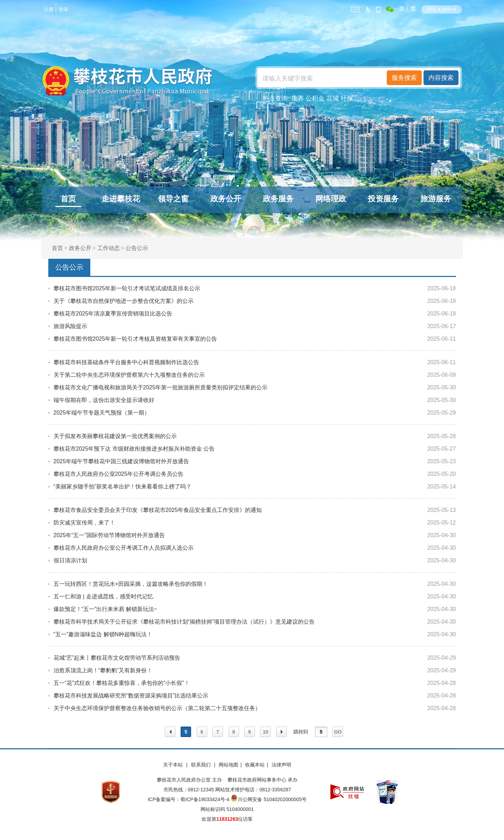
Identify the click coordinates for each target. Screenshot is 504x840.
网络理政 (331, 199)
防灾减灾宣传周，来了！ (84, 523)
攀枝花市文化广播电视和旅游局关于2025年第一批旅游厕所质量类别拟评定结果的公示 (161, 387)
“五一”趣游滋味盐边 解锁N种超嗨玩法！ (103, 634)
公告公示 (137, 248)
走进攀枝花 (121, 199)
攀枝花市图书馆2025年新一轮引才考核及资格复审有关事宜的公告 (135, 339)
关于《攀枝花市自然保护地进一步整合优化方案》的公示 (124, 301)
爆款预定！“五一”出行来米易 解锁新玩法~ (105, 609)
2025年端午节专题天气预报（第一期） (102, 413)
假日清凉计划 (70, 560)
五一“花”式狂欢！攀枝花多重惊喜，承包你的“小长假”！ (122, 683)
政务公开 (226, 199)
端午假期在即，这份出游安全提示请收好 (104, 400)
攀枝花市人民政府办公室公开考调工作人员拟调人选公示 (124, 548)
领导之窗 (173, 199)
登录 (63, 9)
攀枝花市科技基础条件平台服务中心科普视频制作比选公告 (126, 362)
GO (338, 732)
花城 (332, 98)
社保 (347, 98)
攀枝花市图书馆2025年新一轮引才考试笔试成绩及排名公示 (127, 288)
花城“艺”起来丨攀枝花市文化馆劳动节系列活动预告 (117, 658)
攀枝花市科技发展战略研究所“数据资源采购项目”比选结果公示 (131, 696)
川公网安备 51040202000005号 (269, 799)
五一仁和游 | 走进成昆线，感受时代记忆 (103, 596)
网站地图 (229, 765)
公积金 (315, 98)
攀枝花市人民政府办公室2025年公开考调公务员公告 (119, 474)
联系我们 (202, 765)
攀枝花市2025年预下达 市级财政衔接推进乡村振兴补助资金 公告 (134, 449)
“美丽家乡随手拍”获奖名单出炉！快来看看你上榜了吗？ (123, 487)
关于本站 (174, 765)
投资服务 (383, 199)
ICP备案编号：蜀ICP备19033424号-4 (189, 799)
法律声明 (281, 765)
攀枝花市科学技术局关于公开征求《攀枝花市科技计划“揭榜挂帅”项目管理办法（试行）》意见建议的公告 (184, 622)
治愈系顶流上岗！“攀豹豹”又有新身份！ (103, 670)
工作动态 (108, 248)
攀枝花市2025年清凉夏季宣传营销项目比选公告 (113, 314)
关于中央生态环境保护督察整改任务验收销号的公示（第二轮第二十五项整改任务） (157, 708)
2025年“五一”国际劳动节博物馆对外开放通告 (109, 535)
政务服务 (278, 199)
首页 (68, 199)
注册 (49, 9)
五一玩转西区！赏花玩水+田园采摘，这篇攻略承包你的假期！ (131, 584)
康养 (297, 98)
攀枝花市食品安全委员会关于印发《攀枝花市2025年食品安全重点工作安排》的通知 (158, 510)
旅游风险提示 (70, 326)
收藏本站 (255, 765)
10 (266, 732)
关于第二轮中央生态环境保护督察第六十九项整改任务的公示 (129, 375)
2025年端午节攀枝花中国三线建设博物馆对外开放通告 (121, 461)
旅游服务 (436, 199)
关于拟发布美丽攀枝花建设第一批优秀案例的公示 (115, 436)
